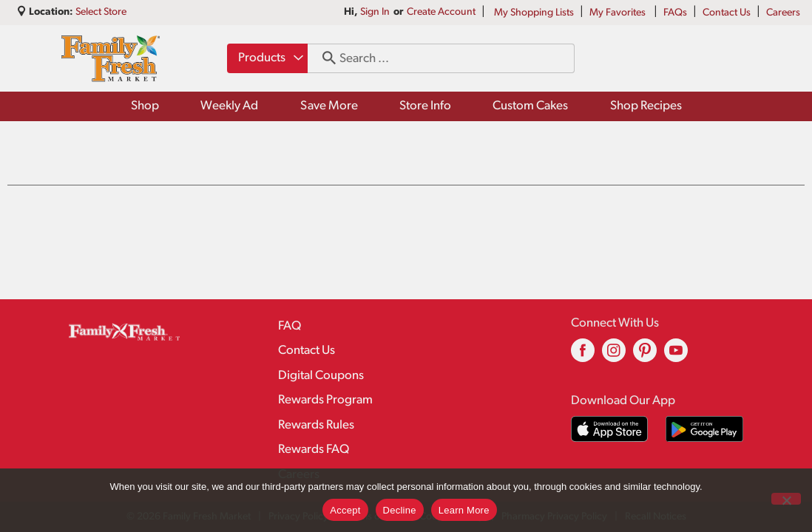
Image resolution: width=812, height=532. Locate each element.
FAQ (290, 326)
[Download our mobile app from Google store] (704, 429)
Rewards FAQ (314, 450)
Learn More (464, 510)
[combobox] (267, 58)
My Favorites (619, 13)
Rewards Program (325, 400)
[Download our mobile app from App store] (610, 429)
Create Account (441, 12)
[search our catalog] (324, 58)
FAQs (675, 13)
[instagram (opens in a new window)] (614, 356)
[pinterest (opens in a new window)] (645, 356)
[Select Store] (102, 12)
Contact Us (727, 13)
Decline (400, 510)
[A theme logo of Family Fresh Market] (111, 58)
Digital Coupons (321, 376)
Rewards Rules (316, 425)
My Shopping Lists (534, 13)
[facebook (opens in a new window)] (583, 356)
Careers (783, 13)
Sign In (375, 12)
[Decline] (786, 499)
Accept (345, 510)
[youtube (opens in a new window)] (676, 356)
